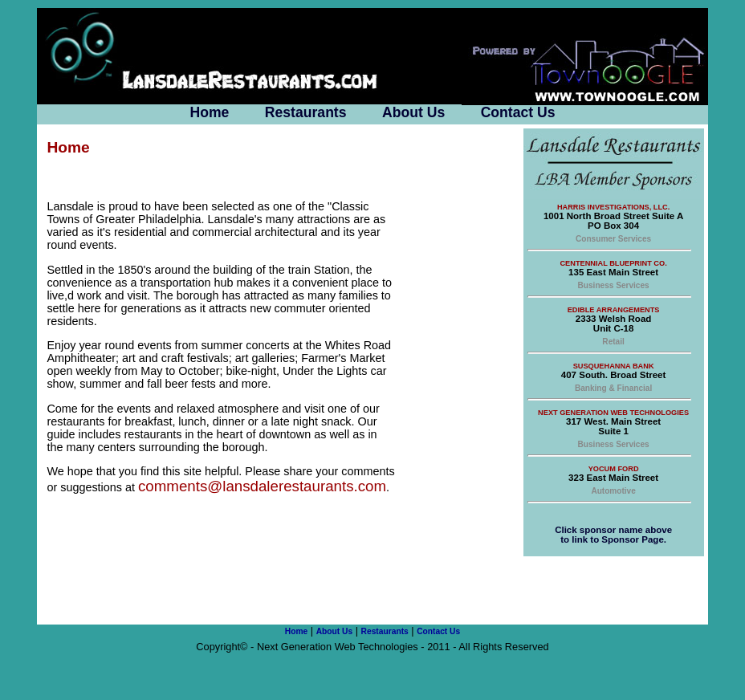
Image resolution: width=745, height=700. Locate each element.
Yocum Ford (614, 469)
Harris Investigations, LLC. (613, 207)
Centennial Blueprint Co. (613, 263)
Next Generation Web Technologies (613, 413)
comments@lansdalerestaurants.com (262, 486)
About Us (413, 112)
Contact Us (518, 112)
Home (209, 112)
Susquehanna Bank (614, 366)
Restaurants (306, 112)
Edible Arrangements (614, 310)
